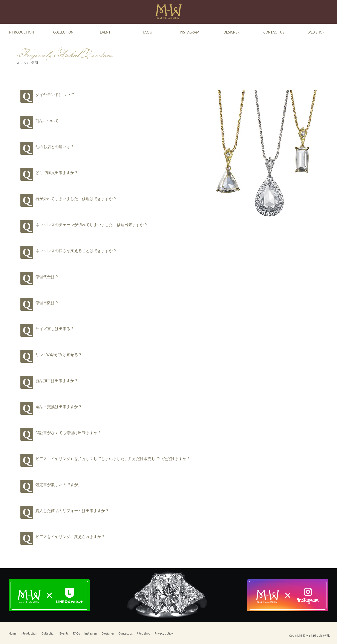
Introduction (29, 633)
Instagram (91, 633)
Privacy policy (164, 633)
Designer (108, 633)
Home (13, 633)
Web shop (144, 633)
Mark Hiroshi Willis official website (168, 12)
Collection (48, 633)
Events (64, 633)
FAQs (77, 633)
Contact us (126, 633)
